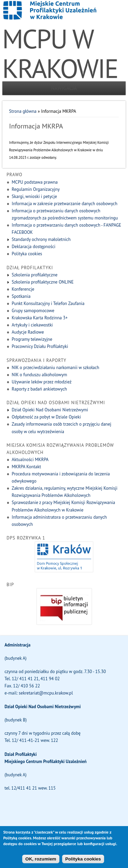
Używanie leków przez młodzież (41, 382)
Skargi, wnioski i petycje (34, 196)
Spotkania (21, 296)
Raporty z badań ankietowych (39, 389)
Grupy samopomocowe (33, 311)
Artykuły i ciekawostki (32, 325)
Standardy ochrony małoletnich (41, 239)
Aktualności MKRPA (30, 460)
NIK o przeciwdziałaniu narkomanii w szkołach (55, 368)
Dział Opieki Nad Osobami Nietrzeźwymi (50, 410)
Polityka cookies (27, 254)
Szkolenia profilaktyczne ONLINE (42, 282)
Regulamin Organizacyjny (35, 189)
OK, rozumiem (41, 862)
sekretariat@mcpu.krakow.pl (46, 693)
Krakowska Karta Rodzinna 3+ (40, 318)
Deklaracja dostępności (33, 247)
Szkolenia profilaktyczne (34, 275)
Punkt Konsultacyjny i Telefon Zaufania (48, 303)
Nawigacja (64, 88)
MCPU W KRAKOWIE (60, 54)
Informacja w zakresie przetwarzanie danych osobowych (65, 204)
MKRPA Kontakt (26, 467)
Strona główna (23, 111)
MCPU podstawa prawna (35, 182)
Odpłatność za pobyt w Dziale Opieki (46, 417)
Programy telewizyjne (32, 339)
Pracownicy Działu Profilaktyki (40, 346)
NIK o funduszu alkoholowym (39, 375)
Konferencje (23, 289)
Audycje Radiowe (28, 332)
